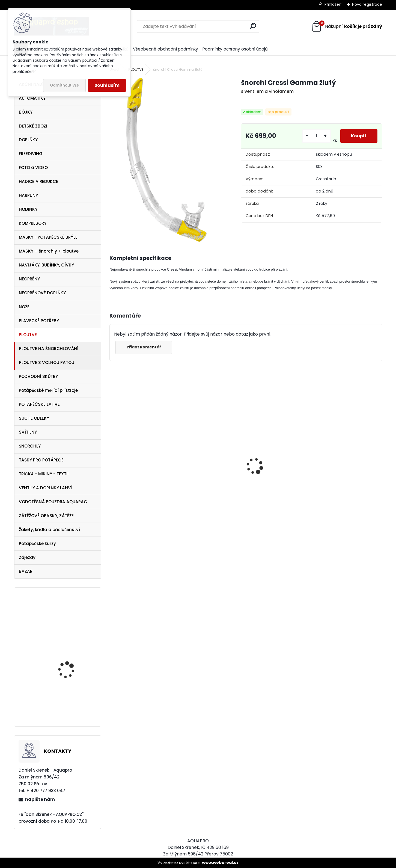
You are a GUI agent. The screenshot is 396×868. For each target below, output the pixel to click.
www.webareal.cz (220, 863)
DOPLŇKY (28, 140)
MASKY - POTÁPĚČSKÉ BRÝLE (48, 237)
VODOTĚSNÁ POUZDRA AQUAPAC (53, 502)
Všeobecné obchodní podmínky (166, 49)
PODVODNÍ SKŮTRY (38, 376)
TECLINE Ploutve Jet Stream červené (68, 667)
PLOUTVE (28, 335)
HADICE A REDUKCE (38, 181)
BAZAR (26, 571)
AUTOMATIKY (32, 98)
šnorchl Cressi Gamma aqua (276, 509)
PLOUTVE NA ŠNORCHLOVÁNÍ (49, 349)
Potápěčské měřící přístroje (48, 390)
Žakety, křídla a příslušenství (49, 530)
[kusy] (316, 136)
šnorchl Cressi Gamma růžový (346, 509)
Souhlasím (107, 85)
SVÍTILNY (28, 432)
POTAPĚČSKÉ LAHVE (39, 404)
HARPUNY (28, 195)
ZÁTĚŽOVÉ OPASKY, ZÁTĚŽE (46, 516)
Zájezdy (27, 557)
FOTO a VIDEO (33, 168)
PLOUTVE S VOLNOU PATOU (47, 362)
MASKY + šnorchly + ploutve (49, 251)
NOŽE (24, 307)
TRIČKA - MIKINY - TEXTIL (44, 474)
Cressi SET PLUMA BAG (137, 476)
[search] (253, 26)
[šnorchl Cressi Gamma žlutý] (166, 160)
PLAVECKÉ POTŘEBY (39, 321)
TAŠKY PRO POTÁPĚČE (41, 460)
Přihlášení (334, 4)
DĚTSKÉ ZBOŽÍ (33, 126)
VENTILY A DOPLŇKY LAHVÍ (46, 488)
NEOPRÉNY (29, 279)
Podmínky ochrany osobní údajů (235, 49)
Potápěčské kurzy (37, 543)
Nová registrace (367, 4)
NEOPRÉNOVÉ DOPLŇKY (42, 293)
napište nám (40, 799)
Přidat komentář (144, 347)
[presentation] (112, 457)
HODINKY (28, 209)
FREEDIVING (31, 154)
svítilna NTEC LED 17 (69, 709)
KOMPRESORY (33, 223)
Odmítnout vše (64, 85)
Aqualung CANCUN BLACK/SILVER (203, 481)
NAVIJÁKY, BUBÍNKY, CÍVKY (46, 265)
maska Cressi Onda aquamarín (69, 621)
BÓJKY (26, 112)
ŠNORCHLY (30, 446)
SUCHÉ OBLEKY (34, 418)
